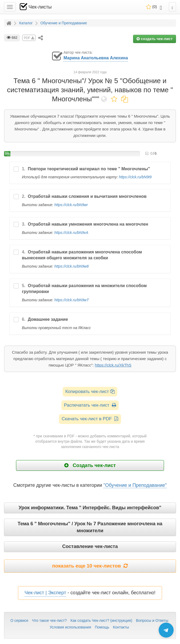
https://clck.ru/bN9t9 (135, 177)
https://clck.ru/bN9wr (71, 205)
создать (155, 39)
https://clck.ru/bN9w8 (72, 266)
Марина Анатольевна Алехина (96, 58)
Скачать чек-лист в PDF (90, 419)
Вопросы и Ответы (152, 620)
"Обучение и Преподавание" (135, 485)
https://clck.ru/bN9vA (71, 233)
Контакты (121, 627)
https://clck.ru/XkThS (113, 365)
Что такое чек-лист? (49, 620)
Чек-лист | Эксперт (45, 593)
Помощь (102, 627)
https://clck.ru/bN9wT (72, 300)
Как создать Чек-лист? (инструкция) (101, 620)
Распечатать (90, 405)
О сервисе (19, 620)
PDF (29, 38)
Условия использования (70, 627)
